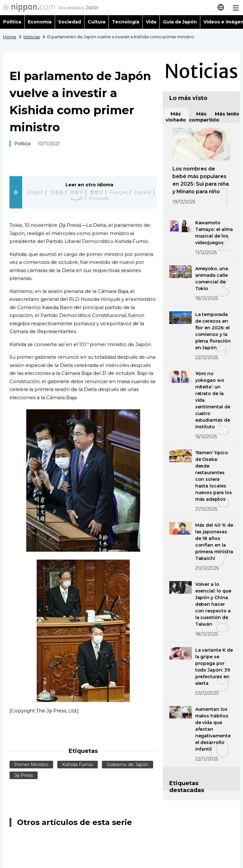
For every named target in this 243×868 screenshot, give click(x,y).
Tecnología (126, 22)
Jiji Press (24, 775)
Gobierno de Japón (128, 765)
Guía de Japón (180, 22)
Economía (40, 22)
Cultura (97, 22)
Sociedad (70, 22)
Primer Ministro (31, 765)
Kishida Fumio (78, 765)
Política (12, 22)
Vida (151, 22)
